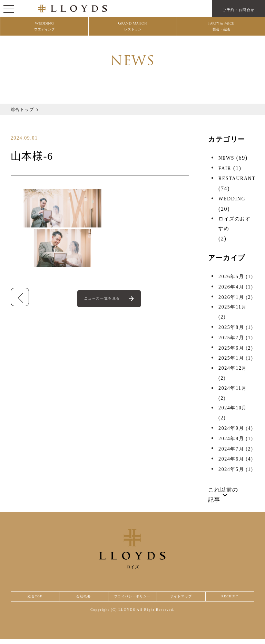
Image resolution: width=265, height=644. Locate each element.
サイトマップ (185, 599)
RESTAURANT (237, 178)
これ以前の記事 (223, 495)
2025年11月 (233, 312)
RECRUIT (231, 599)
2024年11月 (233, 393)
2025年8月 (236, 327)
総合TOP (34, 599)
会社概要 (80, 599)
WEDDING (232, 199)
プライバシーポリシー (132, 599)
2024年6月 (236, 459)
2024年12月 (233, 373)
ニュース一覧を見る (103, 299)
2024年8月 (236, 439)
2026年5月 (236, 277)
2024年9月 (236, 428)
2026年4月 (236, 287)
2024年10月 (233, 413)
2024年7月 (236, 449)
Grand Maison (133, 28)
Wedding (45, 28)
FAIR (225, 168)
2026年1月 (236, 297)
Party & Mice (221, 28)
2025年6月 (236, 348)
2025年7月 (236, 338)
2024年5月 (236, 469)
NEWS (226, 158)
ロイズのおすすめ (235, 224)
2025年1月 (236, 358)
